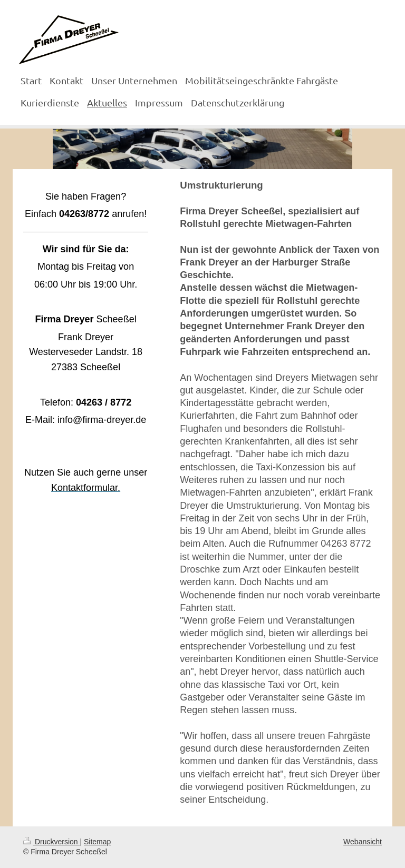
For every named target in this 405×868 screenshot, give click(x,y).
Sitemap (97, 842)
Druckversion (51, 842)
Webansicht (363, 842)
